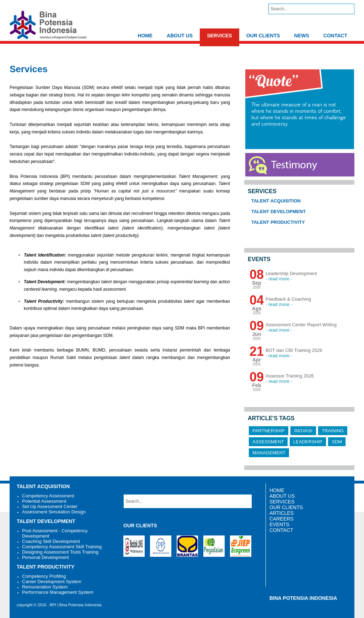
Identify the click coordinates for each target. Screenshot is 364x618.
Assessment (268, 442)
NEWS (302, 36)
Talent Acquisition (276, 201)
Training (333, 431)
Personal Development (45, 557)
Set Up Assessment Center (50, 506)
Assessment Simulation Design (54, 512)
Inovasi (303, 431)
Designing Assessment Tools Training (60, 552)
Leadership (308, 442)
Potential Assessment (44, 501)
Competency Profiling (44, 576)
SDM (337, 442)
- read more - (279, 279)
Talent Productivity (278, 222)
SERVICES (220, 36)
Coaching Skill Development (51, 541)
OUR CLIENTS (263, 36)
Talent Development (279, 212)
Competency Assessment (48, 496)
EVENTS (279, 524)
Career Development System (52, 582)
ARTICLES (282, 513)
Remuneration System (45, 587)
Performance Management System (58, 592)
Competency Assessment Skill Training (62, 547)
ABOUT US (180, 36)
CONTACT (335, 36)
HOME (145, 36)
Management (269, 453)
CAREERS (282, 519)
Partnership (269, 431)
